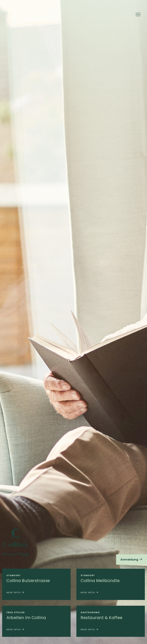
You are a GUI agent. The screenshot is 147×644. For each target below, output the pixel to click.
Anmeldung (132, 559)
